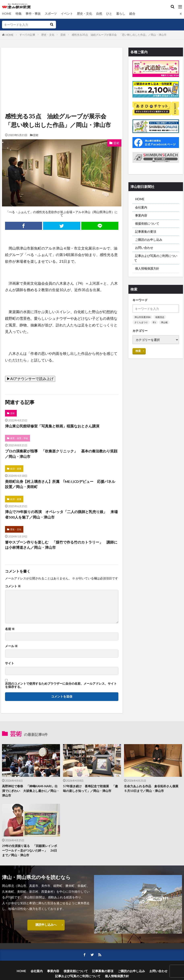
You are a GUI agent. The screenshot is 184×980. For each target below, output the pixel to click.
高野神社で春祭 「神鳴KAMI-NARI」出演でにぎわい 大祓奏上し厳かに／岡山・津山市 (31, 791)
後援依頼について (147, 223)
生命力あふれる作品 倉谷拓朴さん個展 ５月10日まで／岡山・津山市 (153, 788)
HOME (7, 14)
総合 (132, 14)
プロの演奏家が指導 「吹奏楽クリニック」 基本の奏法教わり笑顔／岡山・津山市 (61, 454)
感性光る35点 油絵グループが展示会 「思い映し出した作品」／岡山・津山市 (119, 35)
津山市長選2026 (142, 317)
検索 (138, 351)
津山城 (164, 322)
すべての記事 (27, 35)
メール (11, 646)
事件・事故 (33, 14)
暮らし (121, 14)
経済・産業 (16, 469)
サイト (10, 663)
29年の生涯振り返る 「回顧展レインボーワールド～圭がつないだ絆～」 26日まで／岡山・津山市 (29, 850)
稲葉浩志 (160, 317)
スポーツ (51, 14)
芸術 (63, 35)
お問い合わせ (144, 248)
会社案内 (141, 207)
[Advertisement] (61, 66)
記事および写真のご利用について (156, 258)
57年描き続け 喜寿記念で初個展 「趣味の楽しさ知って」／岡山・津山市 (90, 788)
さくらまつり (141, 322)
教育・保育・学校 (19, 438)
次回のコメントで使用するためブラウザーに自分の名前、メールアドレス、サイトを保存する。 (61, 685)
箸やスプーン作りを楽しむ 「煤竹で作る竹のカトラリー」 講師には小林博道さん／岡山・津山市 (61, 545)
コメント (13, 586)
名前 (10, 629)
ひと (109, 14)
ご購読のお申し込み (149, 240)
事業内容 (141, 215)
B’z (154, 322)
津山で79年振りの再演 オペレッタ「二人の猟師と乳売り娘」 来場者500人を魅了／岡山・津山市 (61, 514)
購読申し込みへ (46, 925)
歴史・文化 (84, 14)
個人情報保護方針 (147, 268)
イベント (67, 14)
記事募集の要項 (146, 231)
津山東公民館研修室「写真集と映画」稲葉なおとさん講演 (52, 426)
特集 (19, 14)
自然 (99, 14)
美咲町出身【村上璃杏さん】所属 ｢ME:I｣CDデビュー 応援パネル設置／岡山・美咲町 (60, 484)
